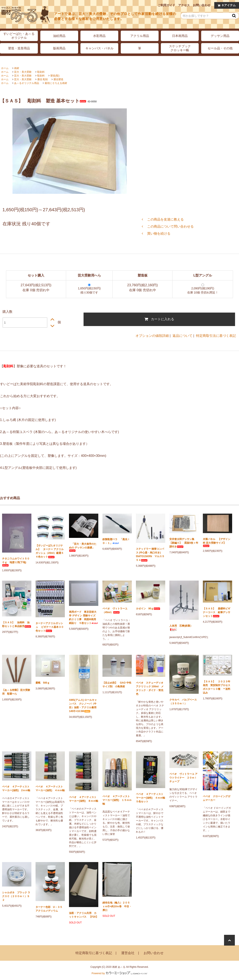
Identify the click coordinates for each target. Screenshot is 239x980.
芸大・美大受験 (23, 72)
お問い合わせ (202, 5)
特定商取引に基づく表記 (94, 953)
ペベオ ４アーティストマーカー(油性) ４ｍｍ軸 (50, 788)
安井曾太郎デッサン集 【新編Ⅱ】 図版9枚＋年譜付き (184, 543)
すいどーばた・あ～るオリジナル (19, 36)
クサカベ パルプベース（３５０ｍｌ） (183, 702)
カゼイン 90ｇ (148, 609)
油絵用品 (59, 36)
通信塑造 (58, 79)
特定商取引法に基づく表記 (216, 336)
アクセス (184, 5)
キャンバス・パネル (99, 48)
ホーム (5, 68)
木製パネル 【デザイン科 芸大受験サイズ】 (217, 542)
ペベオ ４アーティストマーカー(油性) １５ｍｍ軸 (117, 800)
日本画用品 (180, 36)
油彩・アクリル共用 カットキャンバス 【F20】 (84, 915)
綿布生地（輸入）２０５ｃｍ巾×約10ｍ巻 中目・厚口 (117, 906)
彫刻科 (41, 72)
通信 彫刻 (43, 79)
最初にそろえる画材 (56, 83)
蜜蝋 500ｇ (43, 683)
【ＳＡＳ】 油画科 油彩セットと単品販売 (17, 624)
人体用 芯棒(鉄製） (181, 628)
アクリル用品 (140, 36)
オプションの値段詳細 (152, 336)
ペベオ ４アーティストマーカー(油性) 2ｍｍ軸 (16, 788)
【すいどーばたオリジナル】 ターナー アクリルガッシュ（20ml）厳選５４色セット (50, 551)
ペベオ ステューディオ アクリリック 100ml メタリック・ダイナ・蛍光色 (150, 688)
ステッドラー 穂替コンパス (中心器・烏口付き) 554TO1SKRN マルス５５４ (150, 554)
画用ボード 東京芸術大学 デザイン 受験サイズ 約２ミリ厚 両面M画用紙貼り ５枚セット (83, 617)
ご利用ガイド (166, 5)
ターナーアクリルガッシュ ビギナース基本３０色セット (50, 627)
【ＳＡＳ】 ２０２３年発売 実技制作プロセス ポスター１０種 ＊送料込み (217, 687)
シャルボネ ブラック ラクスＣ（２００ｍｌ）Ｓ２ (16, 896)
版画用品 (59, 48)
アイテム (226, 5)
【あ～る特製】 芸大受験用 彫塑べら (16, 692)
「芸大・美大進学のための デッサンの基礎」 (83, 547)
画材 (17, 68)
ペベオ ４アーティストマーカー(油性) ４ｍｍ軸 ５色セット (151, 798)
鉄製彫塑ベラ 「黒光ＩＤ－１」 (116, 541)
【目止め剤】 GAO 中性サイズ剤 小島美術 (117, 685)
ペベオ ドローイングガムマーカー (217, 798)
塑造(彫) (55, 76)
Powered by (119, 973)
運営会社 (128, 953)
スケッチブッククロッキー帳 (180, 48)
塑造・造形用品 (19, 48)
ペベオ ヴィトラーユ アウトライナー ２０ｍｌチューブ (183, 778)
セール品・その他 (220, 48)
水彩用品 (99, 36)
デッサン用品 (220, 36)
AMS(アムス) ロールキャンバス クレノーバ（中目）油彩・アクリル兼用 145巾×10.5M (84, 706)
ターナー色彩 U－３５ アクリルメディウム (50, 909)
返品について (182, 336)
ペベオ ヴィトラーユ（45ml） (115, 610)
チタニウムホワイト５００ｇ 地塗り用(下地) (16, 562)
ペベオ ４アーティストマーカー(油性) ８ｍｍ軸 (84, 799)
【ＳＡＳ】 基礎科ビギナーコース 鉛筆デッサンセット (217, 612)
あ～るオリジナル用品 (27, 83)
